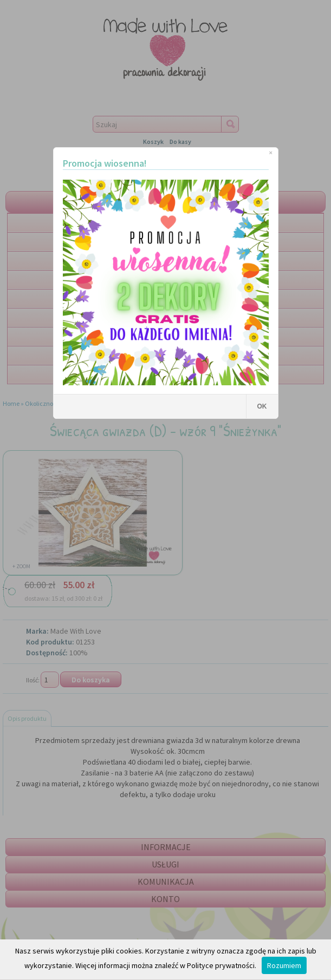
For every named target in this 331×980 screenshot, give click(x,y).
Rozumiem (284, 965)
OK (262, 406)
